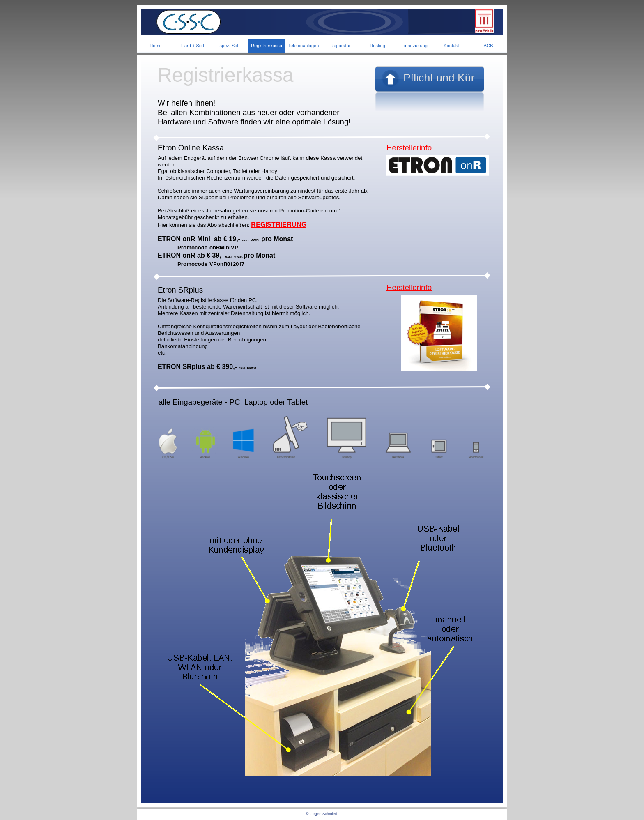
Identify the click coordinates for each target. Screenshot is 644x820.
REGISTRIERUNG (279, 224)
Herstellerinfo (409, 148)
